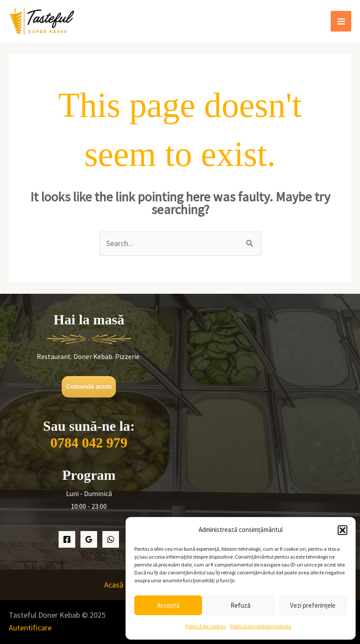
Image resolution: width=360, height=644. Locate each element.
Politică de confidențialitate (261, 626)
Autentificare (30, 628)
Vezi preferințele (313, 605)
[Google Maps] (89, 539)
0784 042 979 (89, 443)
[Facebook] (67, 539)
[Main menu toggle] (341, 21)
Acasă (114, 585)
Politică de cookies (206, 626)
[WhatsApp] (111, 539)
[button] (343, 530)
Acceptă (168, 605)
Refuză (241, 605)
